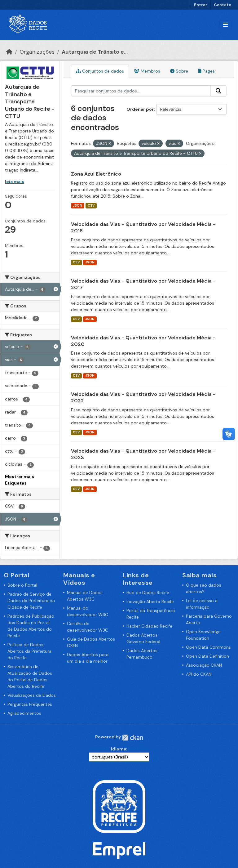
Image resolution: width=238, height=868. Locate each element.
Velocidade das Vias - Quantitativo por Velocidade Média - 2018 (143, 227)
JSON (77, 206)
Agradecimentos (24, 713)
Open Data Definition (207, 656)
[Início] (9, 52)
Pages (206, 71)
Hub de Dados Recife (148, 593)
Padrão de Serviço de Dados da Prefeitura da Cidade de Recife (31, 601)
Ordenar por (140, 109)
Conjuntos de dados (100, 71)
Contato (223, 5)
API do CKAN (199, 674)
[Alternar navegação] (225, 25)
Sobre (179, 71)
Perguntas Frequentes (30, 704)
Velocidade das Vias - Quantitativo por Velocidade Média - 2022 (143, 397)
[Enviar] (218, 91)
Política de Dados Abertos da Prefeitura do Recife (29, 651)
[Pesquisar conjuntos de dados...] (141, 91)
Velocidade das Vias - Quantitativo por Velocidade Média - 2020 (143, 341)
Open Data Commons (208, 647)
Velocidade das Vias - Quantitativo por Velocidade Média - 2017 (143, 284)
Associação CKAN (204, 665)
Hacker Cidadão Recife (149, 626)
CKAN (133, 738)
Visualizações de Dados (32, 695)
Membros (147, 71)
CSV (91, 206)
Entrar (201, 5)
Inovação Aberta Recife (150, 602)
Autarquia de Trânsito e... (95, 52)
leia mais (15, 181)
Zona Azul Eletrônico (96, 174)
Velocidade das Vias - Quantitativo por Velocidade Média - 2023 (143, 454)
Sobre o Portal (22, 585)
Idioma (119, 749)
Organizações (37, 52)
